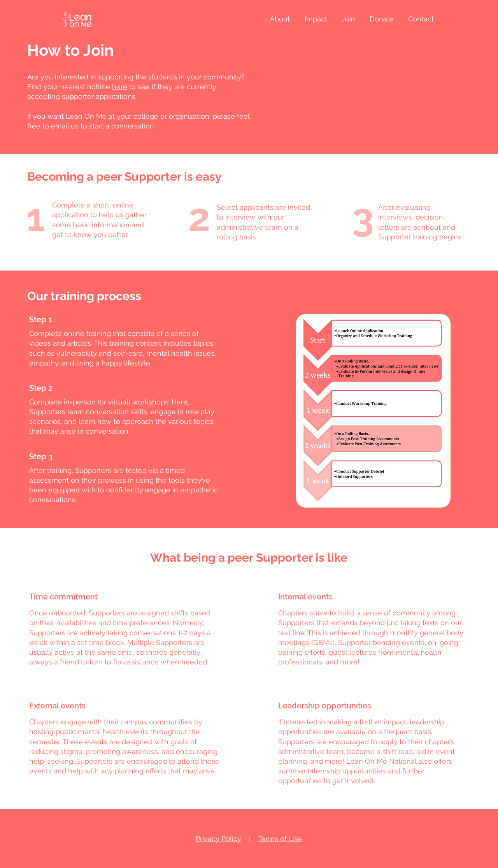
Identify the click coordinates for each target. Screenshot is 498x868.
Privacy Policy (218, 839)
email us (65, 126)
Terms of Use (280, 839)
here (120, 87)
